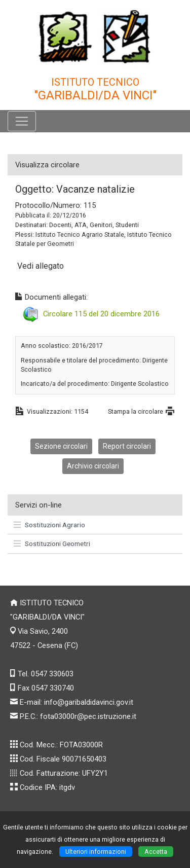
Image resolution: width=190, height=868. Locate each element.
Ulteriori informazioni (96, 852)
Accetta (156, 852)
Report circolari (127, 446)
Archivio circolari (93, 466)
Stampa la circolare (136, 411)
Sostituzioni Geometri (52, 544)
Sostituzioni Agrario (49, 525)
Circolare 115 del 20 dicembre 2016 (101, 314)
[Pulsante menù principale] (22, 121)
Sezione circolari (61, 446)
